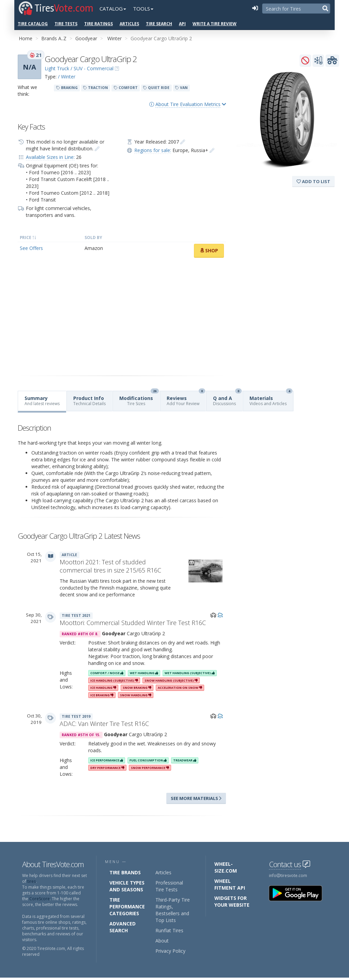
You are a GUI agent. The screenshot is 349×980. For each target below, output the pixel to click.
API (182, 24)
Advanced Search (123, 927)
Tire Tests (66, 24)
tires (32, 881)
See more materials (196, 798)
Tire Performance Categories (127, 907)
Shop (209, 250)
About (162, 941)
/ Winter (67, 77)
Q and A (227, 399)
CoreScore (40, 899)
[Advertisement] (122, 317)
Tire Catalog (33, 24)
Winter (115, 38)
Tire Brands (125, 872)
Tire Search (159, 24)
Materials (271, 399)
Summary (42, 401)
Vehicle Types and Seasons (127, 886)
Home (26, 38)
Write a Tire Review (215, 24)
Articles (129, 24)
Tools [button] (143, 9)
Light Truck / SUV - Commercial (79, 68)
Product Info (89, 401)
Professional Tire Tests (169, 886)
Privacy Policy (170, 951)
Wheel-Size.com (226, 867)
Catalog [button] (113, 9)
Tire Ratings (98, 24)
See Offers (31, 248)
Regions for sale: (153, 150)
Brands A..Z (54, 38)
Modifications (139, 399)
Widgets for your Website (232, 901)
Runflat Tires (169, 930)
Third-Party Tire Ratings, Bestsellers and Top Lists (173, 910)
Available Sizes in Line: (50, 157)
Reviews (186, 399)
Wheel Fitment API (230, 884)
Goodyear (86, 38)
